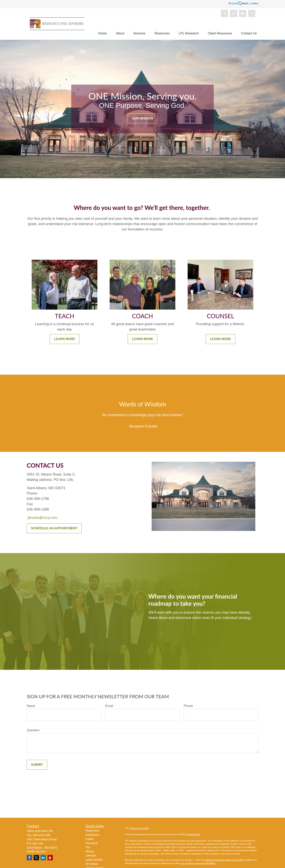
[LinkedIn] (234, 13)
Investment (92, 835)
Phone (188, 706)
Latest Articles (94, 860)
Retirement (92, 831)
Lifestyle (91, 856)
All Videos (92, 864)
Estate (90, 839)
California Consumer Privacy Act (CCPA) (224, 860)
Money (90, 851)
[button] (103, 33)
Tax (88, 847)
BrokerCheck (193, 834)
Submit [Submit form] (37, 765)
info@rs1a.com (36, 851)
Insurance (92, 843)
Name (31, 706)
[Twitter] (224, 13)
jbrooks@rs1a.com (43, 518)
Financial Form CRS (139, 828)
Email (109, 706)
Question (33, 730)
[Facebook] (252, 13)
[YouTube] (243, 13)
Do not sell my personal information (198, 863)
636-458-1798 (44, 831)
